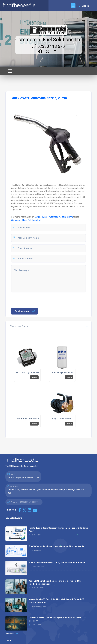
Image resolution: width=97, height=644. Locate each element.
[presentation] (32, 300)
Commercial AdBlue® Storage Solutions (36, 419)
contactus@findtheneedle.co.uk (24, 477)
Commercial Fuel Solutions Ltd (48, 40)
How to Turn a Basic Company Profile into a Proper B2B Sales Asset (58, 530)
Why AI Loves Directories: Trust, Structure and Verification (57, 563)
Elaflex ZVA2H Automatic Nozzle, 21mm (54, 217)
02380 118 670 (48, 46)
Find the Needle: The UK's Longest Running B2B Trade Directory (55, 619)
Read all (12, 633)
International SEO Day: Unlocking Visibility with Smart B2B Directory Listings (56, 601)
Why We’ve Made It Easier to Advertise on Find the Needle (57, 546)
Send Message (25, 311)
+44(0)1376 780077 (28, 502)
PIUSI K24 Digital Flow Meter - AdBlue (34, 372)
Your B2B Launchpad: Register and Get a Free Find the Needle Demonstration (55, 583)
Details (34, 377)
